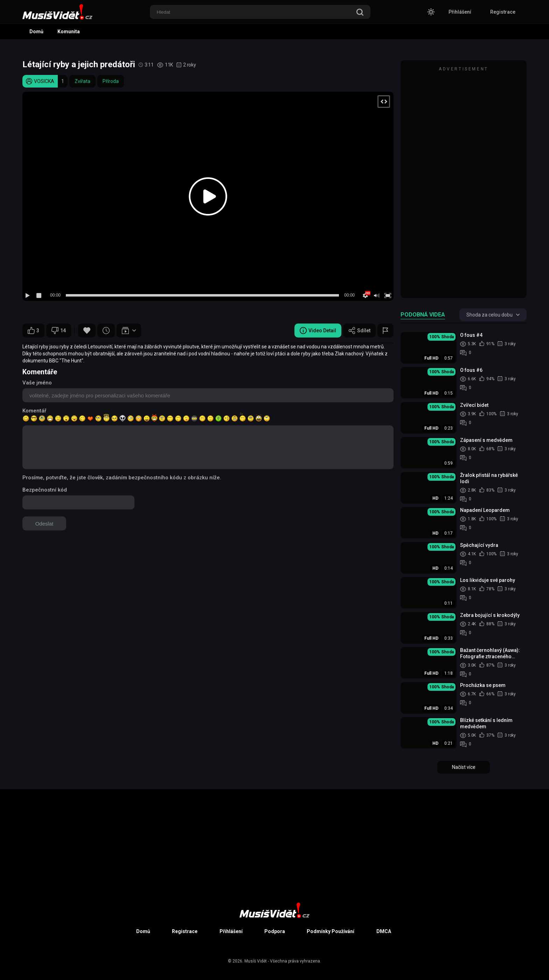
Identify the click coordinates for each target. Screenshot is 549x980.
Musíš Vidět (256, 961)
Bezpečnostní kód (45, 490)
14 (59, 331)
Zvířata (82, 81)
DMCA (384, 931)
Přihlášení (460, 12)
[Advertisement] (464, 182)
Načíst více (464, 767)
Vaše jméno (37, 383)
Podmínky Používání (331, 931)
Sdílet (359, 331)
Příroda (111, 81)
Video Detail (318, 331)
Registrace (503, 12)
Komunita (69, 32)
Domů (36, 32)
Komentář (34, 411)
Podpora (275, 931)
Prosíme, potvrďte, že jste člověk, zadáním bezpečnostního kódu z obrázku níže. (122, 478)
